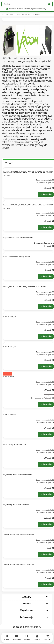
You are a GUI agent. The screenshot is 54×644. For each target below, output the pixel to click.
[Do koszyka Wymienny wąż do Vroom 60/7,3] (46, 524)
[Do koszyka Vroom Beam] (46, 404)
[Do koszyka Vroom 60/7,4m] (46, 366)
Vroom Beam (9, 377)
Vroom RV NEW (10, 414)
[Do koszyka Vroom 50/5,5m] (46, 336)
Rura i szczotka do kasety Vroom (17, 257)
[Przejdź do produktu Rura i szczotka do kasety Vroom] (13, 261)
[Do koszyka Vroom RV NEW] (46, 434)
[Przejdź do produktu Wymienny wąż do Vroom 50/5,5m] (13, 479)
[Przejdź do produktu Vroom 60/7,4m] (13, 351)
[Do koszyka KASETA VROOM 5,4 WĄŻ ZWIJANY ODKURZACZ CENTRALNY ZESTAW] (46, 194)
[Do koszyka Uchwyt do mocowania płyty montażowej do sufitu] (46, 306)
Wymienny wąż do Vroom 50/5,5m (18, 475)
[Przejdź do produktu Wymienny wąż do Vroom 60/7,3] (13, 509)
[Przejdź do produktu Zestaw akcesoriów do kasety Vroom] (13, 539)
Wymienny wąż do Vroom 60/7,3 (17, 505)
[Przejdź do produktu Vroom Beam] (13, 381)
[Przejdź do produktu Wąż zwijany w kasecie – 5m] (13, 449)
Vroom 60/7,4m (10, 347)
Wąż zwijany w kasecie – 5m (15, 445)
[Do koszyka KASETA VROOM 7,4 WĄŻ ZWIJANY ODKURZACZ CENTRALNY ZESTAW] (46, 227)
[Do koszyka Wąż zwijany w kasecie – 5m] (46, 464)
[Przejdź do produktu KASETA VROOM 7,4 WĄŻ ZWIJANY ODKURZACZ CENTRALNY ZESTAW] (13, 212)
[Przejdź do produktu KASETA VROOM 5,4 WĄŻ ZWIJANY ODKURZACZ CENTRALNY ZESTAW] (13, 179)
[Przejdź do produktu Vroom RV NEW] (13, 419)
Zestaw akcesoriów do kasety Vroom (19, 535)
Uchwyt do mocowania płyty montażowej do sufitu (25, 287)
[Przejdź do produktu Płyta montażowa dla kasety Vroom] (13, 242)
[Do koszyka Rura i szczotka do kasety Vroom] (46, 276)
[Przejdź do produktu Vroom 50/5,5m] (13, 321)
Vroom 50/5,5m (10, 317)
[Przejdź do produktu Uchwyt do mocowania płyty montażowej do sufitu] (13, 291)
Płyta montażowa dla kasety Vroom (18, 238)
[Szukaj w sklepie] (24, 4)
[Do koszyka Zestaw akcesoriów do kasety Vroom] (46, 554)
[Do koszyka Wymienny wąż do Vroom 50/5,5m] (46, 494)
